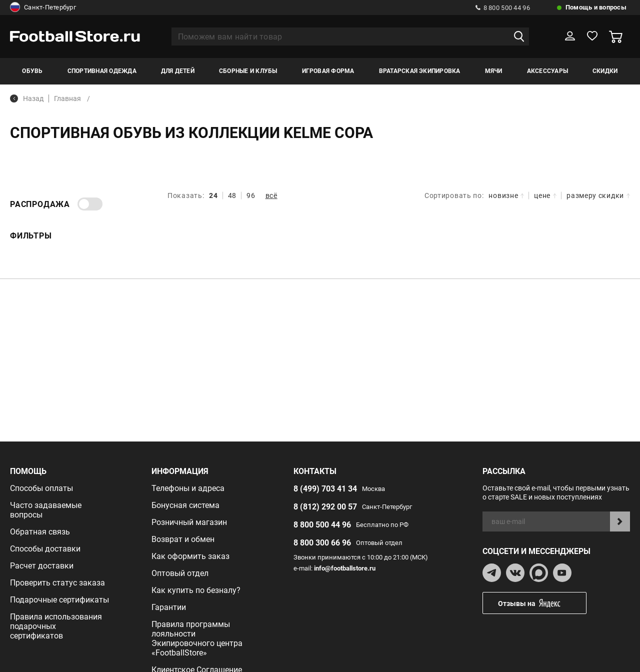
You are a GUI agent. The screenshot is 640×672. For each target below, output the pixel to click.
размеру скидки (598, 195)
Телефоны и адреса (188, 488)
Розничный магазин (189, 522)
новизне (506, 195)
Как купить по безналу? (196, 590)
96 (251, 195)
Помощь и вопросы (596, 7)
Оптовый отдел (180, 573)
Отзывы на (542, 603)
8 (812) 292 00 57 (325, 507)
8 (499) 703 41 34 (325, 489)
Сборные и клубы (248, 71)
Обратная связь (40, 532)
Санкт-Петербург (43, 7)
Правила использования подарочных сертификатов (56, 626)
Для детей (178, 71)
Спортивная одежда (102, 71)
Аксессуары (547, 71)
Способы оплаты (41, 488)
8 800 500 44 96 (503, 8)
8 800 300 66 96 (322, 543)
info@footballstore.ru (345, 568)
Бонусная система (185, 505)
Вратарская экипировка (420, 71)
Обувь (32, 71)
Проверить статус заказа (57, 583)
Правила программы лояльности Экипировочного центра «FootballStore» (197, 638)
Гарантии (169, 607)
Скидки (605, 71)
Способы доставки (45, 549)
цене (545, 195)
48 (232, 195)
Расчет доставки (42, 566)
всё (271, 195)
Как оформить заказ (190, 556)
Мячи (494, 71)
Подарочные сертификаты (59, 600)
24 (213, 195)
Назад (27, 98)
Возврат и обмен (183, 539)
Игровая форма (328, 71)
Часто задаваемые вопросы (46, 510)
